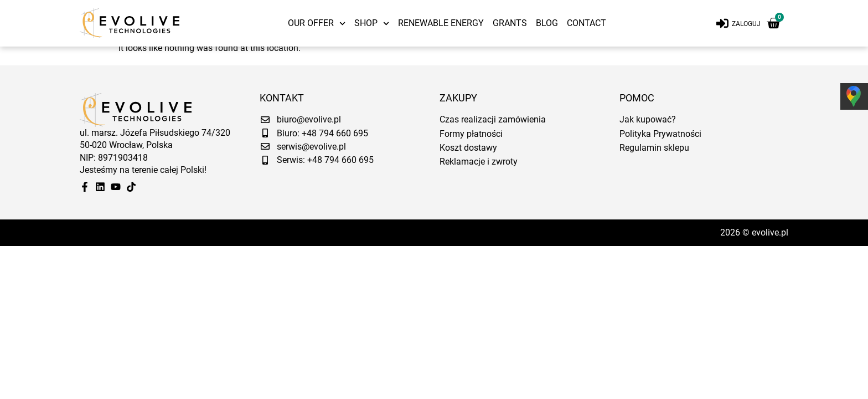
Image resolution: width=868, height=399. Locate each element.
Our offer (317, 23)
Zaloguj (746, 24)
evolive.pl (770, 237)
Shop (372, 23)
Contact (587, 23)
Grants (510, 23)
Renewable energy (441, 23)
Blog (547, 23)
